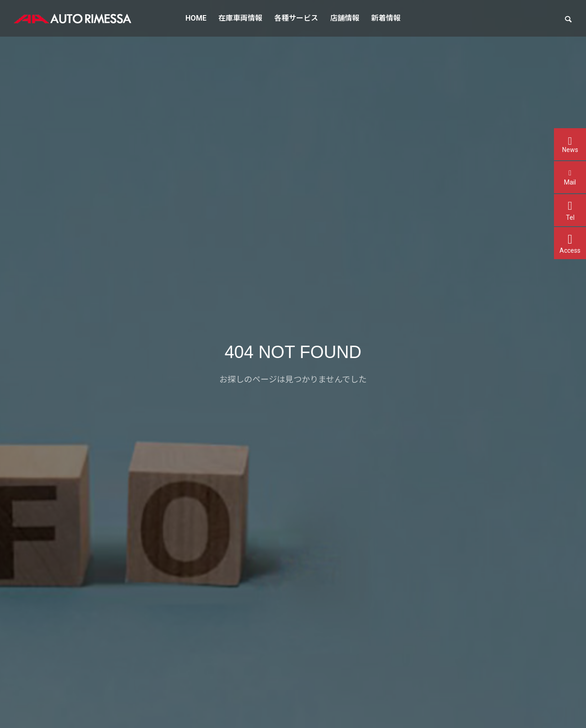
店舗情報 (345, 18)
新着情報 (386, 18)
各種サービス (296, 18)
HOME (196, 18)
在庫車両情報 (240, 18)
